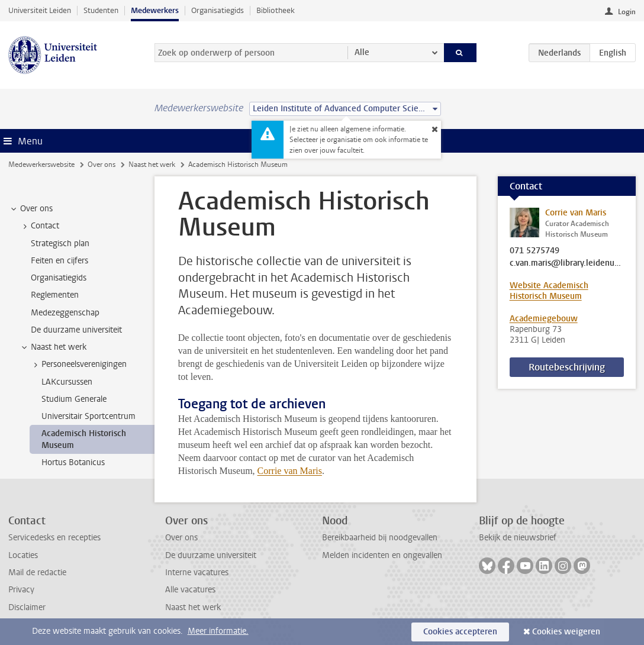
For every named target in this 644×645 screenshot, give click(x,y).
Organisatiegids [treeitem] (59, 278)
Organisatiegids (218, 10)
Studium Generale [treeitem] (74, 399)
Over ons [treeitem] (31, 209)
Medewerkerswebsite (41, 165)
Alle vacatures (190, 590)
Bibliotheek (276, 10)
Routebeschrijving (567, 367)
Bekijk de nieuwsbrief (518, 538)
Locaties (23, 555)
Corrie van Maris (290, 471)
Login (627, 12)
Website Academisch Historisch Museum (549, 291)
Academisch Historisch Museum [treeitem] (84, 439)
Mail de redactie (37, 573)
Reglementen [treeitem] (55, 295)
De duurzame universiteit (211, 555)
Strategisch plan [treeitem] (60, 244)
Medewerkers (155, 10)
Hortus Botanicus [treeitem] (73, 462)
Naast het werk (152, 165)
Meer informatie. (218, 631)
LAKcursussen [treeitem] (67, 382)
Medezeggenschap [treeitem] (65, 313)
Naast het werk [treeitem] (53, 347)
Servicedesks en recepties (54, 538)
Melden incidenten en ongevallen (382, 555)
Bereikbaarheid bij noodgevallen (380, 538)
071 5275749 (534, 251)
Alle (362, 52)
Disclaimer (27, 607)
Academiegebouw (544, 319)
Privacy (21, 590)
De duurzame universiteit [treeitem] (76, 330)
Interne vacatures (197, 573)
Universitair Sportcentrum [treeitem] (88, 416)
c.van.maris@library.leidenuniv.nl (567, 263)
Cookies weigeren (566, 632)
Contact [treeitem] (39, 226)
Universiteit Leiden (40, 10)
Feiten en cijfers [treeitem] (59, 261)
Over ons (102, 165)
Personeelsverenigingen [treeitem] (78, 365)
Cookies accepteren (460, 632)
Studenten (101, 10)
